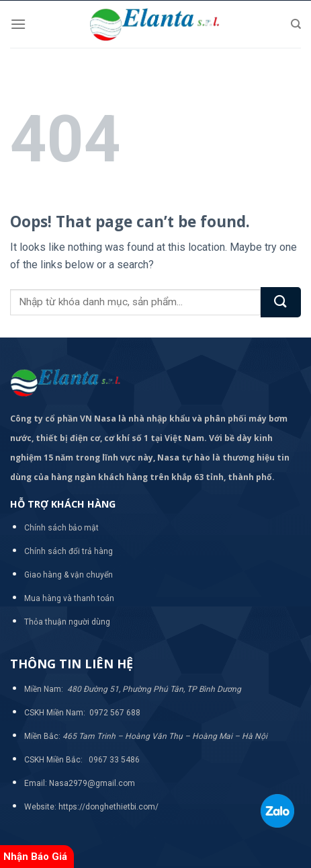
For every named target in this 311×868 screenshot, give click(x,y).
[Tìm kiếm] (296, 24)
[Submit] (281, 302)
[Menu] (18, 24)
